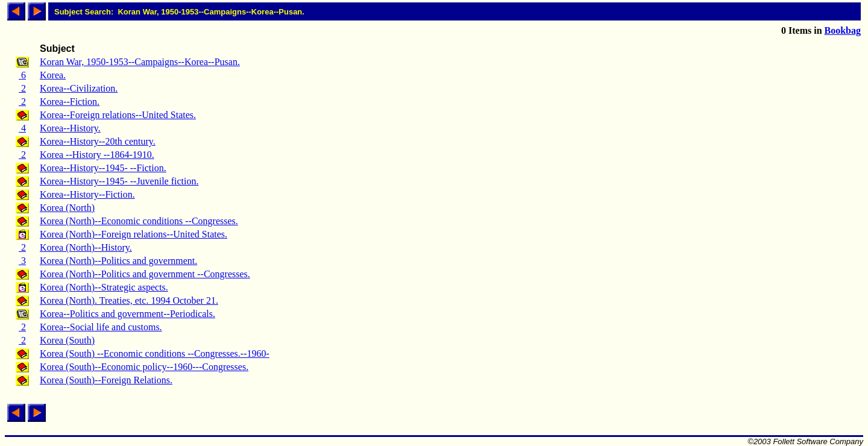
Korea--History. (70, 128)
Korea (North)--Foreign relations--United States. (134, 234)
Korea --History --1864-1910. (97, 155)
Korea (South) (67, 340)
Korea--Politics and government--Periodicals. (127, 314)
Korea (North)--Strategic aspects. (104, 287)
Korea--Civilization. (79, 88)
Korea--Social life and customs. (101, 327)
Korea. (53, 75)
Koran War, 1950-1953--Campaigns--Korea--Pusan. (140, 62)
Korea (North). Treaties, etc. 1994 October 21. (129, 300)
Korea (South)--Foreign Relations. (106, 380)
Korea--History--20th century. (98, 141)
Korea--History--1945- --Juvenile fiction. (119, 181)
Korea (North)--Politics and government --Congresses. (145, 274)
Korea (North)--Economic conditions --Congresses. (139, 221)
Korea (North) (67, 208)
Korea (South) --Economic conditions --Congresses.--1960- (155, 353)
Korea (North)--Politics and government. (118, 261)
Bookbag (843, 30)
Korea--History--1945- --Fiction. (103, 168)
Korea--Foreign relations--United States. (118, 115)
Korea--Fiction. (70, 102)
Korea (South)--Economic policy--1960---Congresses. (144, 367)
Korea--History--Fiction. (87, 194)
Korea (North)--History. (86, 247)
